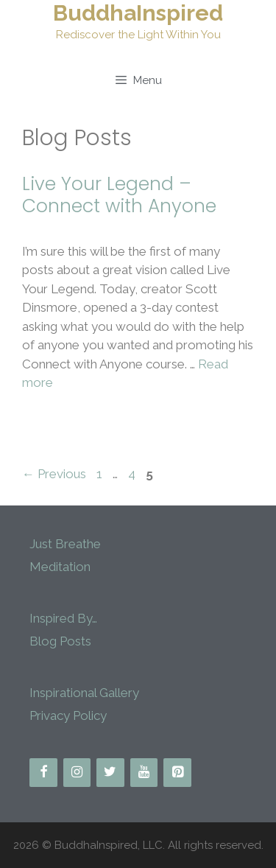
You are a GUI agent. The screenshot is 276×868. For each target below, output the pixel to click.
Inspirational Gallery (84, 693)
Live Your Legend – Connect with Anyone (119, 195)
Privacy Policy (68, 715)
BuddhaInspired (138, 13)
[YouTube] (144, 773)
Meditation (60, 567)
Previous (54, 474)
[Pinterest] (177, 773)
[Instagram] (77, 773)
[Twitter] (110, 773)
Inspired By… (63, 618)
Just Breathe (65, 544)
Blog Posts (60, 641)
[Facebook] (43, 773)
